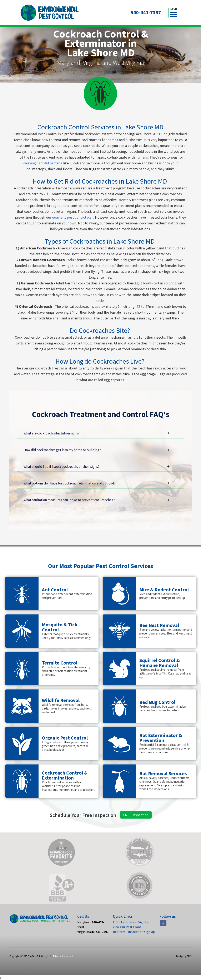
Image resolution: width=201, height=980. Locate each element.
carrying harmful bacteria (43, 163)
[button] (174, 13)
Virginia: (93, 932)
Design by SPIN (184, 956)
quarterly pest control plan (73, 217)
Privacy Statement (63, 956)
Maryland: (91, 924)
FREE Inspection (136, 834)
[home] (50, 13)
